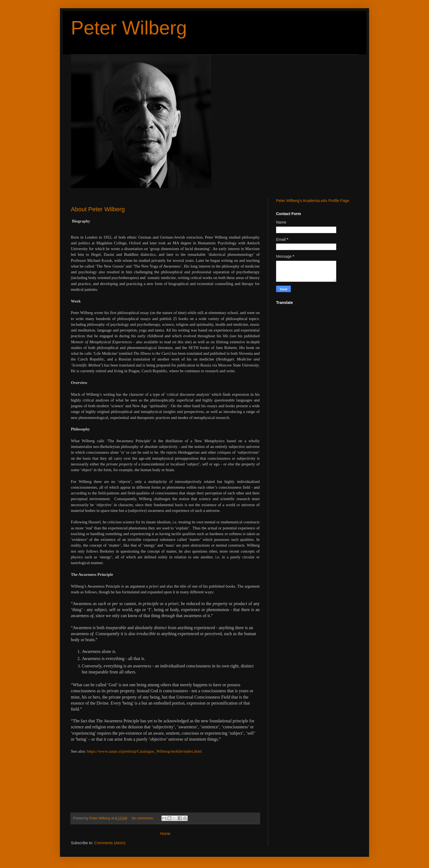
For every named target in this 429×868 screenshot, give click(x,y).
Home (165, 834)
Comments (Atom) (110, 843)
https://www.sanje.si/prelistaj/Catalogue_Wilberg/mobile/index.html (144, 751)
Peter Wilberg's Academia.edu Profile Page (313, 201)
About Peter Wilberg (98, 209)
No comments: (143, 818)
